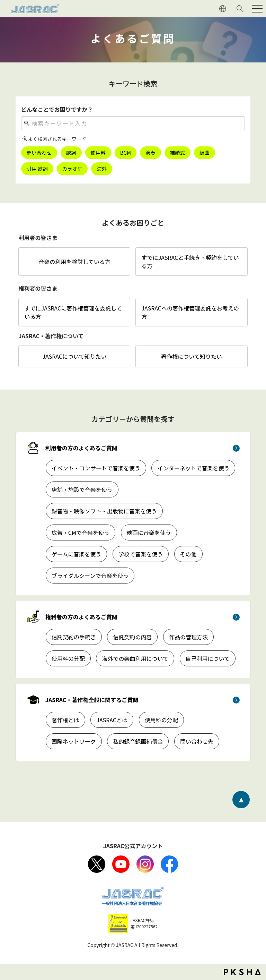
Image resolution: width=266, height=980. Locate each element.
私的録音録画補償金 (138, 741)
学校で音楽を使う (141, 554)
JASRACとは (112, 720)
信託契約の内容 (132, 637)
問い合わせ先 (197, 741)
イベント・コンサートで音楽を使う (96, 468)
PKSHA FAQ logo (242, 972)
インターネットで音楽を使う (193, 468)
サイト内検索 (240, 9)
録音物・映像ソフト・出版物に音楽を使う (104, 511)
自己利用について (208, 658)
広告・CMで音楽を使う (81, 532)
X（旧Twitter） (97, 864)
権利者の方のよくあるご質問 (81, 617)
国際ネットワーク (74, 741)
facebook (169, 864)
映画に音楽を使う (149, 532)
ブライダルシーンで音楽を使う (90, 576)
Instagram (145, 864)
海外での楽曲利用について (135, 658)
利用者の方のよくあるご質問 (81, 448)
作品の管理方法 (188, 637)
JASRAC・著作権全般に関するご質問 (92, 700)
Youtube (121, 864)
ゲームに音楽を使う (77, 554)
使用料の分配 (68, 658)
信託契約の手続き (74, 637)
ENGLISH (223, 9)
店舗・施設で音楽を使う (82, 489)
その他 (188, 554)
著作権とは (65, 720)
